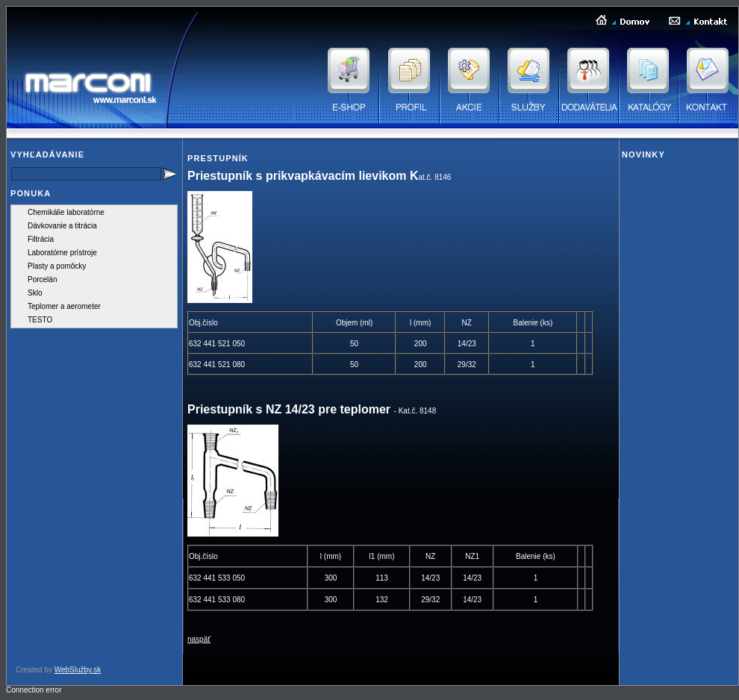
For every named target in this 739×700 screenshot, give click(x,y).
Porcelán (42, 279)
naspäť (199, 639)
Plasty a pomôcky (57, 266)
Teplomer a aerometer (64, 306)
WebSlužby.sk (78, 670)
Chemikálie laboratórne (66, 212)
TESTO (40, 320)
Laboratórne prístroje (62, 253)
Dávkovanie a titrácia (62, 226)
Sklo (35, 293)
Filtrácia (41, 239)
